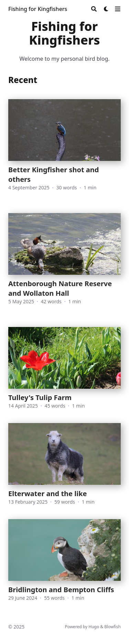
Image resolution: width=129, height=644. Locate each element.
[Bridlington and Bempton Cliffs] (64, 564)
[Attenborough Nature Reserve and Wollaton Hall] (64, 263)
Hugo (94, 627)
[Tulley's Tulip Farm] (64, 368)
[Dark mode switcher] (106, 9)
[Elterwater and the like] (64, 464)
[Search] (94, 9)
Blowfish (112, 627)
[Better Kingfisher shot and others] (64, 149)
